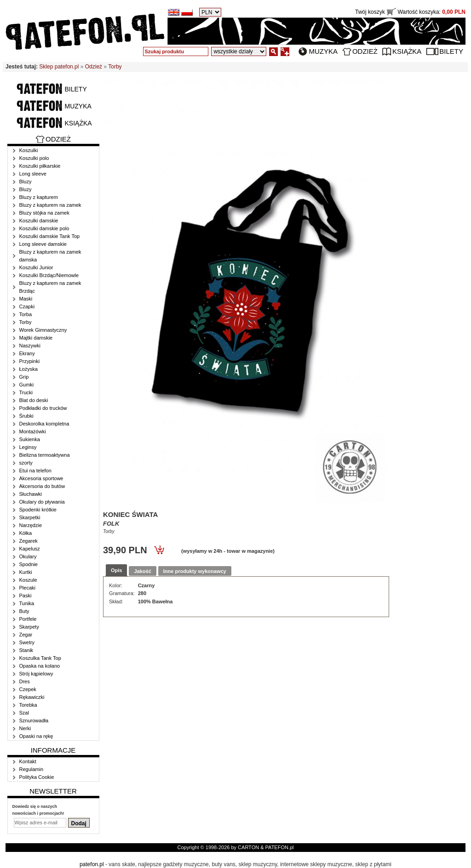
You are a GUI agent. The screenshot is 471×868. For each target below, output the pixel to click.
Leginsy (28, 447)
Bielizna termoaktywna (45, 455)
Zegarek (29, 541)
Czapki (27, 306)
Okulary (28, 556)
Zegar (26, 635)
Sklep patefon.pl (59, 67)
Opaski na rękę (36, 736)
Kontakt (28, 761)
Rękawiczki (32, 697)
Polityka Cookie (37, 777)
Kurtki (26, 572)
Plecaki (27, 588)
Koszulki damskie (39, 221)
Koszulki (29, 150)
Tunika (27, 603)
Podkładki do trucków (43, 408)
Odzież (365, 51)
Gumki (27, 385)
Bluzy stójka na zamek (44, 213)
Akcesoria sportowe (41, 478)
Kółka (26, 533)
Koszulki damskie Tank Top (50, 236)
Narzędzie (31, 525)
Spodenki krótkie (38, 510)
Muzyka (323, 51)
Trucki (26, 392)
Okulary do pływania (42, 502)
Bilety (451, 51)
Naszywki (30, 346)
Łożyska (29, 369)
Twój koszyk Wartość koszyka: (410, 12)
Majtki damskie (36, 338)
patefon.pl (92, 864)
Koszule (28, 580)
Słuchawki (31, 494)
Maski (26, 299)
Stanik (26, 650)
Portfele (28, 619)
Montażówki (33, 431)
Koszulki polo (34, 158)
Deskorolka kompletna (44, 424)
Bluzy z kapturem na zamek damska (50, 256)
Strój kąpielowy (36, 674)
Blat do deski (34, 400)
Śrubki (26, 416)
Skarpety (29, 627)
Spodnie (29, 564)
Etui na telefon (35, 471)
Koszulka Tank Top (40, 658)
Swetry (27, 642)
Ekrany (27, 353)
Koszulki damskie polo (44, 228)
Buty (24, 611)
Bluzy (26, 182)
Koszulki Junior (36, 267)
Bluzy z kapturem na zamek (50, 205)
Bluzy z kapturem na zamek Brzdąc (50, 287)
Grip (24, 377)
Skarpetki (30, 517)
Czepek (28, 689)
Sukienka (30, 439)
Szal (24, 713)
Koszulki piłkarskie (40, 166)
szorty (26, 463)
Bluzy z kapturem (39, 197)
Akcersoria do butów (42, 486)
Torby (115, 67)
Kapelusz (30, 549)
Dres (25, 681)
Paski (26, 596)
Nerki (25, 728)
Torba (26, 314)
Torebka (28, 705)
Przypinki (30, 361)
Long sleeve (33, 174)
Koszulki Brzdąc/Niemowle (49, 275)
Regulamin (32, 769)
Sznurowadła (34, 720)
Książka (407, 51)
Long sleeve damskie (43, 244)
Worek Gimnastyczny (43, 330)
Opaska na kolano (40, 666)
